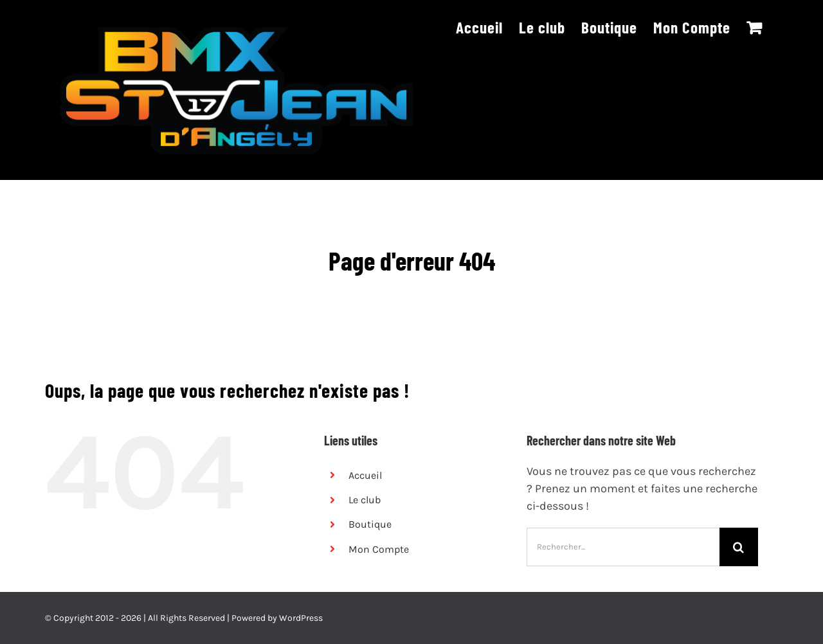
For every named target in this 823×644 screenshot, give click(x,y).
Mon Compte (379, 549)
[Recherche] (739, 547)
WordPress (301, 618)
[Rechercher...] (623, 547)
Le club (365, 500)
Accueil (365, 475)
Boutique (370, 524)
